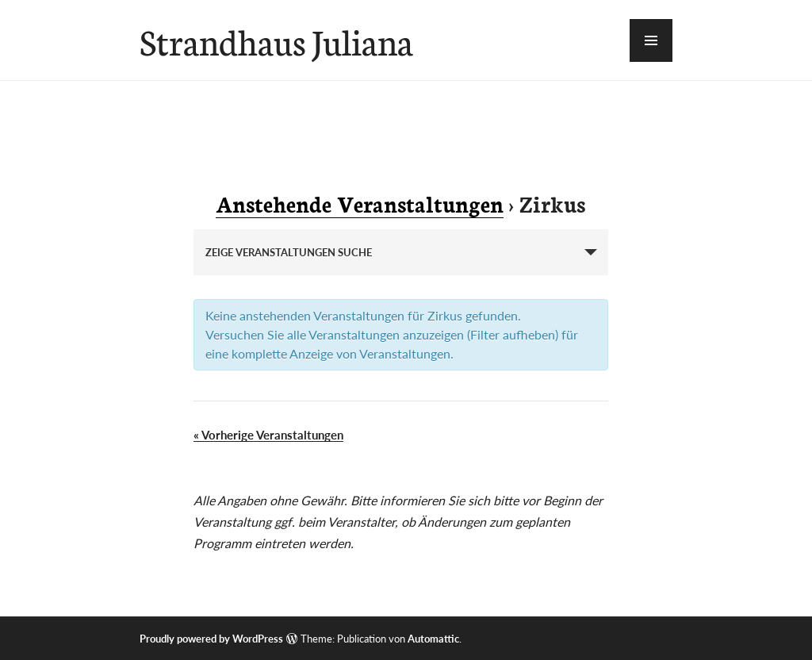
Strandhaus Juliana (276, 40)
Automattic (433, 639)
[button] (651, 40)
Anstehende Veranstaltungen (360, 203)
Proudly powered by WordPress (211, 639)
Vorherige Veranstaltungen (268, 435)
